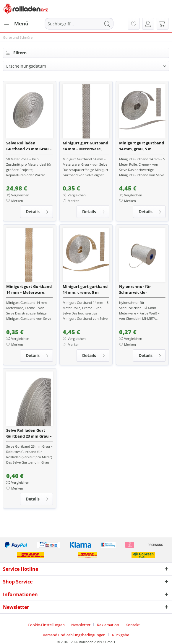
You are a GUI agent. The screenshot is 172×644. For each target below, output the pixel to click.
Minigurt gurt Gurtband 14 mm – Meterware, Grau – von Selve (85, 146)
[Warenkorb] (163, 24)
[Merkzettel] (134, 24)
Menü (16, 23)
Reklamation (108, 625)
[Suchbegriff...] (79, 24)
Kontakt (133, 625)
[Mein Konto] (148, 24)
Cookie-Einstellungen (46, 625)
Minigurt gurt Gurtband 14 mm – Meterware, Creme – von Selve (29, 290)
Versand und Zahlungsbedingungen (74, 635)
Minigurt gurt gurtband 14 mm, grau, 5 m (142, 146)
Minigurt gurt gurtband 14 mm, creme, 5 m (85, 289)
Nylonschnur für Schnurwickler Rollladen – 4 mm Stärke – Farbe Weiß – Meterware (142, 290)
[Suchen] (107, 24)
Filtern (16, 53)
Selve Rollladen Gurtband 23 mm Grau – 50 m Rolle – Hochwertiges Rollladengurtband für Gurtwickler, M (29, 146)
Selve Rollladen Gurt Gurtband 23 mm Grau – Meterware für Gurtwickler (29, 433)
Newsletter (81, 625)
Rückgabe (121, 635)
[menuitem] (16, 24)
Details (37, 211)
